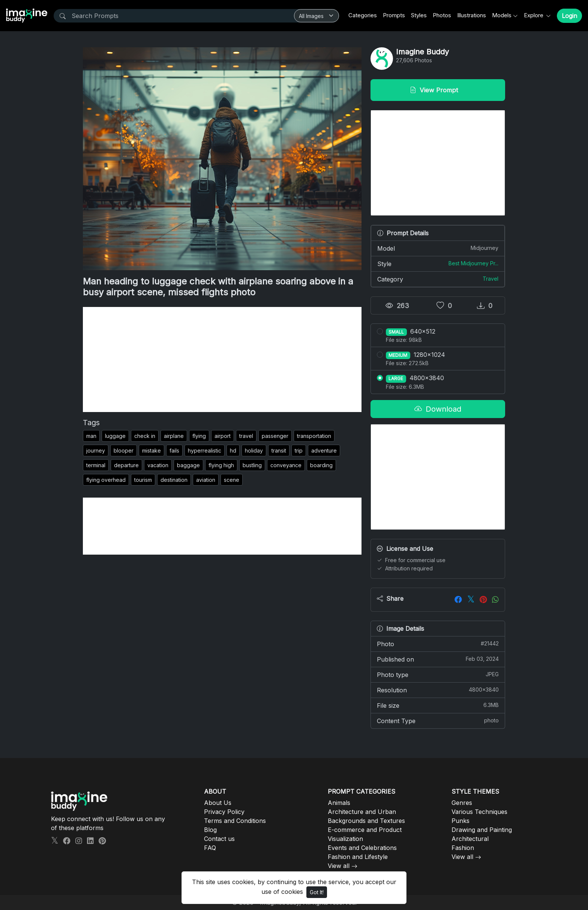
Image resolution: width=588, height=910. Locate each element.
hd (233, 450)
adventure (324, 450)
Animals (339, 803)
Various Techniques (479, 812)
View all (339, 866)
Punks (460, 821)
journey (96, 450)
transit (279, 450)
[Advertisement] (222, 359)
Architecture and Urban (362, 812)
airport (223, 436)
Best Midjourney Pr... (473, 263)
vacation (158, 465)
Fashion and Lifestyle (358, 857)
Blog (210, 830)
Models (502, 15)
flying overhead (106, 480)
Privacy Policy (224, 812)
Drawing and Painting (482, 830)
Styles (419, 15)
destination (174, 480)
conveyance (286, 465)
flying (199, 436)
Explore (534, 15)
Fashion (463, 848)
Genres (462, 803)
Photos (442, 15)
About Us (218, 803)
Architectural (470, 839)
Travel (490, 279)
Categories (363, 15)
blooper (124, 450)
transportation (314, 436)
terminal (96, 465)
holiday (254, 450)
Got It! (317, 892)
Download (438, 409)
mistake (151, 450)
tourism (143, 480)
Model (438, 248)
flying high (221, 465)
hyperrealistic (205, 450)
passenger (275, 436)
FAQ (210, 848)
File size (438, 705)
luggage (115, 436)
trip (299, 450)
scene (232, 480)
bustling (252, 465)
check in (145, 436)
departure (126, 465)
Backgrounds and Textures (366, 821)
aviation (206, 480)
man (91, 436)
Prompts (394, 15)
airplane (174, 436)
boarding (321, 465)
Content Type (438, 720)
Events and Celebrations (362, 848)
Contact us (219, 839)
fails (174, 450)
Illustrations (472, 15)
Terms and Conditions (235, 821)
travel (246, 436)
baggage (188, 465)
